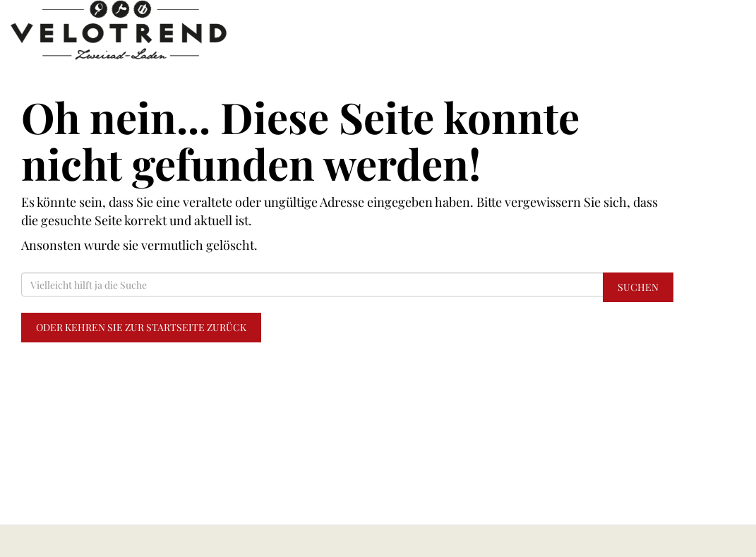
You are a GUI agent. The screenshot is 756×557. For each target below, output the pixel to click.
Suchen (638, 287)
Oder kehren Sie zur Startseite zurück (141, 327)
